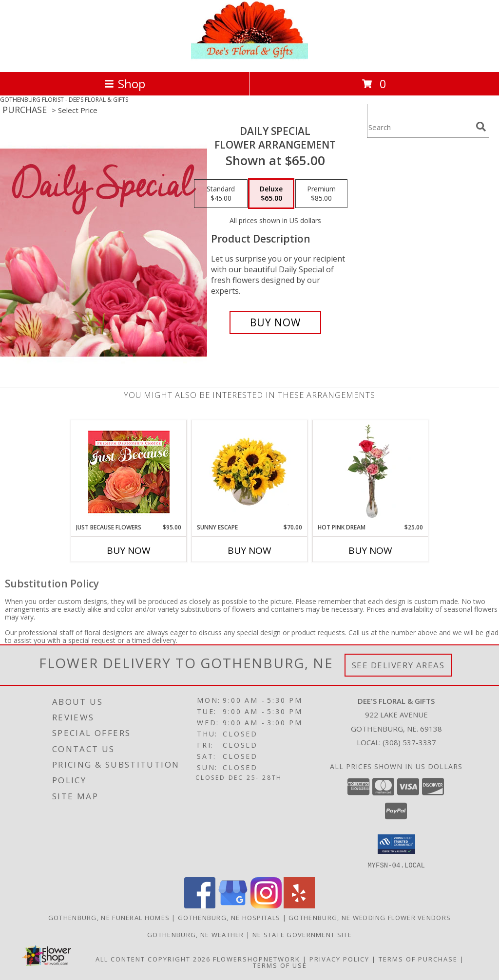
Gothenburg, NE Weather (196, 934)
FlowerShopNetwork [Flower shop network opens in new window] (257, 959)
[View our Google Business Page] (233, 905)
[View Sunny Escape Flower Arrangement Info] (250, 471)
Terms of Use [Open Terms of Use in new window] (280, 965)
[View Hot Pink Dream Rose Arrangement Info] (371, 471)
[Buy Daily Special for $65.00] (275, 322)
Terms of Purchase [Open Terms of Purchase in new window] (418, 959)
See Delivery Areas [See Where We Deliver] (398, 665)
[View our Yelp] (299, 905)
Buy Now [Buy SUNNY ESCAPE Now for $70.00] (249, 550)
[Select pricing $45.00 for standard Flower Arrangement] (221, 194)
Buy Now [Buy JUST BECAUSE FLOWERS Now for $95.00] (129, 550)
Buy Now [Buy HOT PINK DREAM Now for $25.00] (370, 550)
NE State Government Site (302, 934)
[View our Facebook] (200, 905)
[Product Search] (420, 127)
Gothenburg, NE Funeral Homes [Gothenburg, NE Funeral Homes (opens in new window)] (109, 917)
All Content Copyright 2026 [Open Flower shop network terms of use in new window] (153, 959)
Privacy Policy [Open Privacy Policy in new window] (339, 959)
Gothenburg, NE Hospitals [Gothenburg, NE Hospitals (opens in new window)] (229, 917)
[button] (396, 844)
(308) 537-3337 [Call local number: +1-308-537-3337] (409, 742)
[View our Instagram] (266, 905)
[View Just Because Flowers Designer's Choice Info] (129, 472)
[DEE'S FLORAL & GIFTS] (249, 58)
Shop (125, 84)
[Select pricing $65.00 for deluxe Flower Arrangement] (271, 194)
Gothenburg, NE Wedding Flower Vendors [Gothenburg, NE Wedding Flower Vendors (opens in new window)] (370, 917)
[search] (481, 127)
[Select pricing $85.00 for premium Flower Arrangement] (321, 194)
